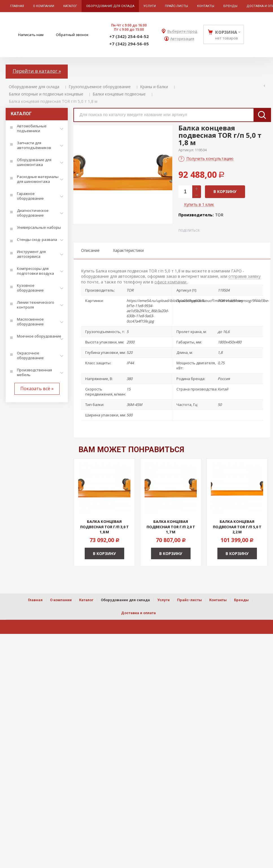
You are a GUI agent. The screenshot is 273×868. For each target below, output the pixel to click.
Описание (90, 250)
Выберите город (182, 31)
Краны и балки (154, 87)
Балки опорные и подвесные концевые (46, 94)
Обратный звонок (72, 35)
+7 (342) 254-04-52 (129, 36)
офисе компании (171, 282)
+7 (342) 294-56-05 (129, 44)
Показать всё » (37, 389)
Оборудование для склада (34, 87)
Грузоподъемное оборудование (100, 87)
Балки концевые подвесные (119, 94)
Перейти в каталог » (37, 71)
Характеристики (128, 250)
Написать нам (31, 35)
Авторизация (182, 39)
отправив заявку (244, 276)
